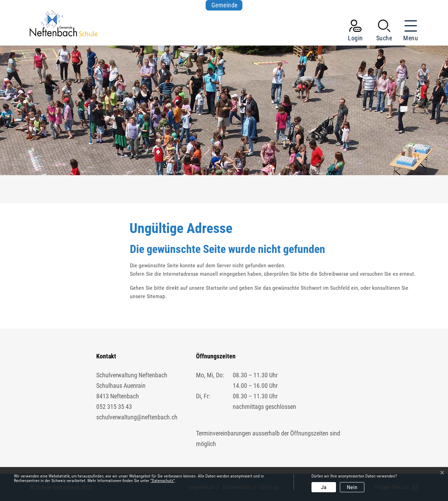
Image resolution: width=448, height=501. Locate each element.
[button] (384, 32)
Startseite (217, 288)
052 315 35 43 (114, 407)
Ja (324, 487)
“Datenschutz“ (163, 481)
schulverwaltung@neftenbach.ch (137, 417)
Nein (352, 487)
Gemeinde (225, 5)
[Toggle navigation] (408, 32)
